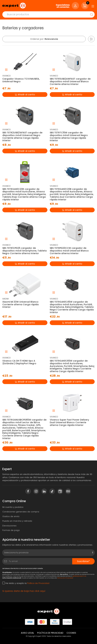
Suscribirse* (83, 561)
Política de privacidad (50, 633)
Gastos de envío (11, 516)
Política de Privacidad (65, 578)
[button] (91, 39)
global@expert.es (79, 576)
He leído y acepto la (26, 583)
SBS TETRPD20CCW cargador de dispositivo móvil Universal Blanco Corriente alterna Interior (69, 251)
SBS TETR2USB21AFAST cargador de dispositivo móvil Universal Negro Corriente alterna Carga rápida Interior (22, 137)
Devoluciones (9, 526)
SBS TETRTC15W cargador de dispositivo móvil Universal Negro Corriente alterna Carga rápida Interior (69, 137)
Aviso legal (27, 633)
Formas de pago (11, 530)
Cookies (71, 633)
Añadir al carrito (25, 94)
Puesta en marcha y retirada (17, 521)
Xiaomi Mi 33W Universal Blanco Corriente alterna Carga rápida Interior (20, 304)
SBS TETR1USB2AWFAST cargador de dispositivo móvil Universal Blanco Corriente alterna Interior (70, 81)
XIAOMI (5, 299)
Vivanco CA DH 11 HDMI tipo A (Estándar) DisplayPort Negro (19, 362)
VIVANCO (7, 76)
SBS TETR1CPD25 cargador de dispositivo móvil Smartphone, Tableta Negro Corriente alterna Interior (24, 251)
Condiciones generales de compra (21, 512)
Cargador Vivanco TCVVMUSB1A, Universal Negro (21, 80)
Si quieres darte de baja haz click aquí (24, 591)
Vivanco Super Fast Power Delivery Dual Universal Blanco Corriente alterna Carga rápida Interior (69, 422)
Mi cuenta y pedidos (13, 507)
